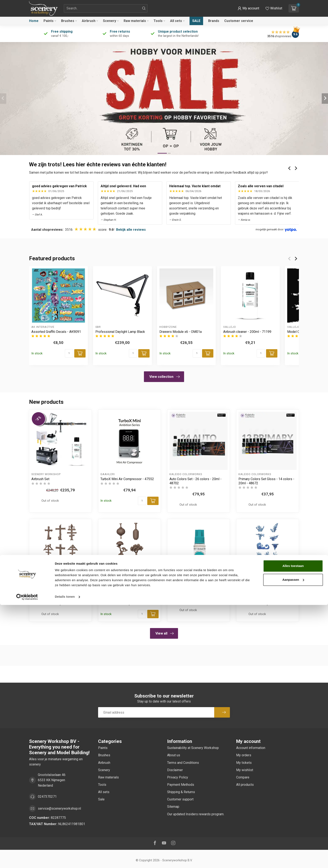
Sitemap (173, 807)
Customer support (180, 799)
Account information (251, 748)
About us (174, 755)
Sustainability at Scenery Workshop (193, 748)
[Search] (144, 8)
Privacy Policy (178, 777)
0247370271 (47, 797)
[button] (248, 8)
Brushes (68, 21)
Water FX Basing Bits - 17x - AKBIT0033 (259, 590)
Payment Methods (181, 785)
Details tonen (65, 860)
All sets (176, 21)
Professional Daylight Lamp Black (120, 332)
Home (34, 21)
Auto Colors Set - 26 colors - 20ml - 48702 (195, 481)
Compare (243, 777)
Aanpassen (293, 843)
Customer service (239, 21)
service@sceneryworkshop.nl (59, 808)
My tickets (244, 763)
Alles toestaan (293, 829)
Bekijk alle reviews (131, 230)
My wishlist (245, 770)
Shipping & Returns (181, 792)
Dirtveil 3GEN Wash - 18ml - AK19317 (197, 588)
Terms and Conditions (183, 763)
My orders (244, 755)
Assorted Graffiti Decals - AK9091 (56, 332)
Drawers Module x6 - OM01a (181, 332)
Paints (49, 21)
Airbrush (89, 21)
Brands (214, 21)
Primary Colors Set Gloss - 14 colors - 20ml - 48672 (266, 481)
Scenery (110, 21)
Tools (158, 21)
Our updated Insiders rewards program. (196, 814)
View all (165, 633)
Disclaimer (175, 770)
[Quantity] (69, 353)
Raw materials (135, 21)
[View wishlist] (274, 8)
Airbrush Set (40, 479)
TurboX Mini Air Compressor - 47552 (127, 479)
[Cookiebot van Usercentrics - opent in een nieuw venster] (27, 860)
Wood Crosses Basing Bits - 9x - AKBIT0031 (55, 590)
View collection (165, 377)
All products (245, 785)
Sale (196, 21)
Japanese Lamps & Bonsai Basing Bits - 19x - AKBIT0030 (129, 590)
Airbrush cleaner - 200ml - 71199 (247, 332)
